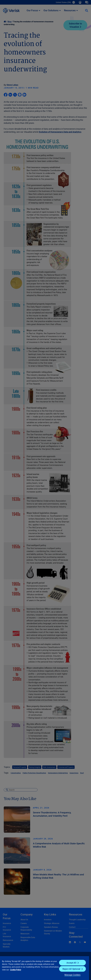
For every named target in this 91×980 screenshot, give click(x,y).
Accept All (71, 963)
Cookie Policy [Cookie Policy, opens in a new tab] (16, 970)
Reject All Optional (71, 969)
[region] (45, 968)
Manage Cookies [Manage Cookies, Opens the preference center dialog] (73, 975)
